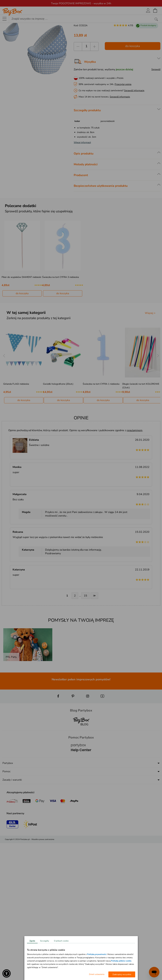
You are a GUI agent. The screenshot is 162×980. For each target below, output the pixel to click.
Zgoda (32, 941)
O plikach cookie (61, 941)
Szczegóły (45, 941)
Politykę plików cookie (121, 961)
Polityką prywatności (97, 954)
